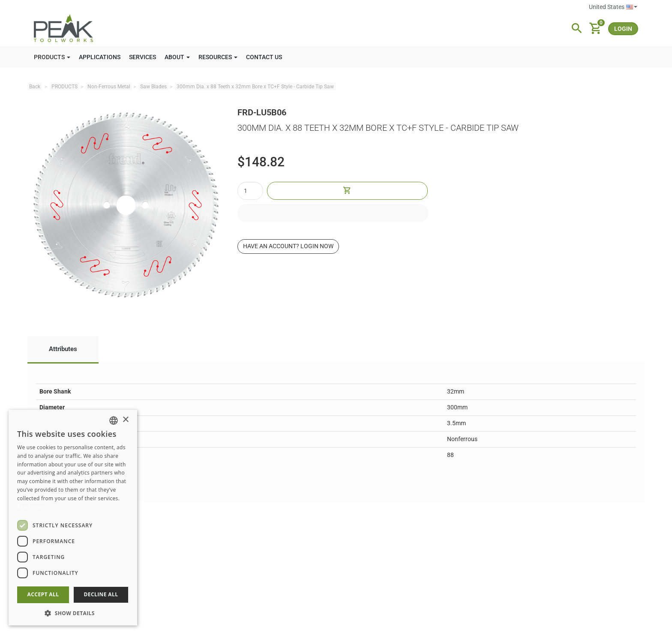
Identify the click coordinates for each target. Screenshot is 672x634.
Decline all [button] (101, 594)
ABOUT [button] (177, 57)
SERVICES (142, 57)
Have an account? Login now (288, 246)
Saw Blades (153, 87)
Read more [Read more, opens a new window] (31, 507)
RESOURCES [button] (218, 57)
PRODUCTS (64, 87)
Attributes (63, 349)
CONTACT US (264, 57)
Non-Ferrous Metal (109, 87)
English (632, 7)
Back (35, 87)
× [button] (125, 420)
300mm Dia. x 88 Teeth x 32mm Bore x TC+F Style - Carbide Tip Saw (255, 87)
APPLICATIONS (100, 57)
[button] (73, 613)
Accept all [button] (43, 594)
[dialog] (73, 518)
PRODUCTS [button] (52, 57)
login (623, 29)
